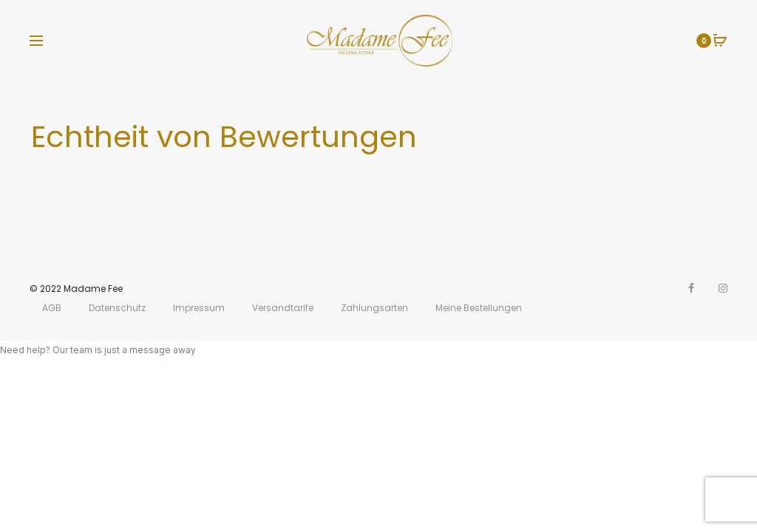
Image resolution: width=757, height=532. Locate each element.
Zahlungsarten (374, 308)
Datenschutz (117, 308)
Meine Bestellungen (479, 308)
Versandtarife (283, 308)
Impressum (199, 308)
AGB (52, 308)
